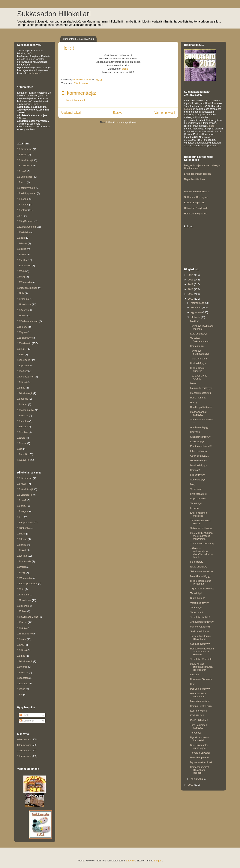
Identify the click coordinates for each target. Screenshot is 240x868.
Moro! (193, 383)
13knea (21, 388)
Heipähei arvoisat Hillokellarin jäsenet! (199, 770)
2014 (191, 275)
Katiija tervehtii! (198, 711)
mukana (194, 674)
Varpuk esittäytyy (199, 603)
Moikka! (194, 321)
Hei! (192, 684)
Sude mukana (198, 598)
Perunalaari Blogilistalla (197, 191)
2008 (191, 785)
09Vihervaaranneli (200, 627)
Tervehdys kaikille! (200, 617)
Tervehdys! (196, 503)
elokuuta (196, 317)
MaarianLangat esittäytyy (198, 413)
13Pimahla (23, 299)
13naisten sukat (26, 410)
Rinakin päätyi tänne (201, 407)
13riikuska (23, 415)
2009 (191, 299)
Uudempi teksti (71, 113)
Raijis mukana (198, 398)
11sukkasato (24, 756)
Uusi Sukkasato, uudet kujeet (199, 747)
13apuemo (23, 366)
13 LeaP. (22, 171)
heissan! (195, 508)
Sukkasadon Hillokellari (54, 14)
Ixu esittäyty (197, 562)
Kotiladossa (34, 73)
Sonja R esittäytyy (200, 644)
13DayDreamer (25, 221)
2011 (191, 289)
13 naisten (23, 205)
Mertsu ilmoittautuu (200, 393)
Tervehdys (196, 733)
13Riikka (22, 315)
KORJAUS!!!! (197, 715)
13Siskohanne (25, 338)
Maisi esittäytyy (198, 465)
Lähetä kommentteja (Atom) (121, 122)
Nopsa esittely (198, 499)
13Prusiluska (24, 304)
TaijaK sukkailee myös (202, 589)
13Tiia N (22, 349)
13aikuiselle (24, 360)
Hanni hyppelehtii (199, 757)
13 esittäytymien (26, 188)
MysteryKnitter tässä (201, 762)
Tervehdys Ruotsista (201, 659)
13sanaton (23, 421)
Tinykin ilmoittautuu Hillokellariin (201, 638)
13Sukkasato (24, 343)
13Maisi (21, 271)
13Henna (22, 243)
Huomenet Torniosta (201, 679)
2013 (191, 280)
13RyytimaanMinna (28, 321)
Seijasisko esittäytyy (201, 528)
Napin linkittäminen (194, 179)
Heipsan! (195, 470)
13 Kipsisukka (25, 149)
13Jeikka (22, 260)
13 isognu (22, 199)
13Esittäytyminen (27, 227)
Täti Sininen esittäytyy (202, 544)
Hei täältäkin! (197, 346)
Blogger (158, 861)
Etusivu (118, 113)
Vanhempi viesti (165, 113)
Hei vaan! (195, 432)
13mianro (22, 404)
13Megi (21, 277)
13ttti (20, 449)
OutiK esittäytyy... (199, 456)
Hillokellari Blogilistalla (196, 208)
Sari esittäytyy (198, 480)
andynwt (131, 861)
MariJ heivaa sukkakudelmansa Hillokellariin (201, 667)
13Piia (21, 293)
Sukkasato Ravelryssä (196, 197)
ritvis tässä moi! (199, 494)
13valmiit (22, 454)
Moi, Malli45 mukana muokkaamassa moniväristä (201, 536)
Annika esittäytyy (199, 427)
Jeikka (211, 126)
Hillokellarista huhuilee (197, 369)
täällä (125, 69)
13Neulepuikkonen (27, 288)
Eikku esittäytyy (199, 567)
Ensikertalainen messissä (198, 514)
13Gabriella (24, 232)
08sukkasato (24, 739)
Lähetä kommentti (76, 100)
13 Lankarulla (25, 166)
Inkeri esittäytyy (199, 451)
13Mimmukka (24, 282)
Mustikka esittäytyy (200, 576)
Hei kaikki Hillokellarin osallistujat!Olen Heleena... (202, 652)
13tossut (22, 443)
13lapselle (23, 399)
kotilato (188, 109)
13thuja (21, 438)
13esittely (22, 371)
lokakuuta (196, 308)
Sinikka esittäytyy (199, 631)
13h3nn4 (22, 382)
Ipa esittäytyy (197, 442)
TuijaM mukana (198, 359)
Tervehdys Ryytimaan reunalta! (202, 327)
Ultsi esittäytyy (198, 363)
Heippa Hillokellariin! (201, 706)
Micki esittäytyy (198, 460)
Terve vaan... (197, 489)
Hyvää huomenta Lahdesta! (199, 739)
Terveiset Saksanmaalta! (200, 340)
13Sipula (22, 332)
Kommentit (27, 721)
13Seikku (22, 327)
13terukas (23, 432)
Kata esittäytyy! (198, 334)
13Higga (22, 249)
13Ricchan (23, 310)
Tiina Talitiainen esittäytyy (198, 726)
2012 (191, 284)
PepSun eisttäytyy (200, 689)
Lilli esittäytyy (197, 475)
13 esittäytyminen (27, 193)
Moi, (192, 484)
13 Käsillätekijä (25, 160)
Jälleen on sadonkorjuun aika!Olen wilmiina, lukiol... (202, 553)
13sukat (22, 426)
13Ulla (21, 354)
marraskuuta (198, 303)
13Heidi (21, 238)
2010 (191, 294)
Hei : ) (193, 402)
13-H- (20, 216)
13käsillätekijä (25, 393)
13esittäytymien (26, 377)
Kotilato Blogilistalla (195, 203)
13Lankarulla (24, 266)
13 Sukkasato (25, 177)
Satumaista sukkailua (202, 571)
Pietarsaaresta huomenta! (198, 695)
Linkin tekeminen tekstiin (197, 174)
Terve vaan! (196, 612)
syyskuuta (197, 312)
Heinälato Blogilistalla (196, 214)
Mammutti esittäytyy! (201, 388)
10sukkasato (24, 750)
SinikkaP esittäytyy (200, 437)
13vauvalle (23, 460)
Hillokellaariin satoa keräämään (201, 582)
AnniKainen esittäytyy (202, 622)
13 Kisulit (22, 154)
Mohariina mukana (200, 701)
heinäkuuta (197, 779)
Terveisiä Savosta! (200, 753)
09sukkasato (81, 83)
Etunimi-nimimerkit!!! (201, 446)
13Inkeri (22, 254)
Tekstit (24, 715)
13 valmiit (22, 210)
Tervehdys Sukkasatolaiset (200, 352)
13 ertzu (22, 182)
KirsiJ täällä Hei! (199, 720)
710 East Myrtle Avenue (199, 377)
